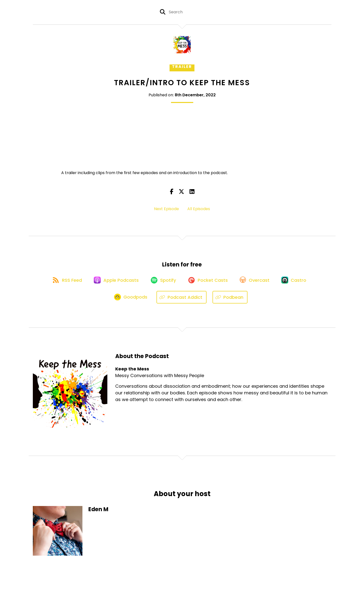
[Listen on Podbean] (231, 299)
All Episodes (199, 209)
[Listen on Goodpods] (131, 299)
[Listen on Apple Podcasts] (115, 281)
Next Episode (166, 209)
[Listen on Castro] (298, 281)
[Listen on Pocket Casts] (209, 281)
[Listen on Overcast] (257, 281)
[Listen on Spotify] (163, 281)
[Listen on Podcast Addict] (182, 299)
